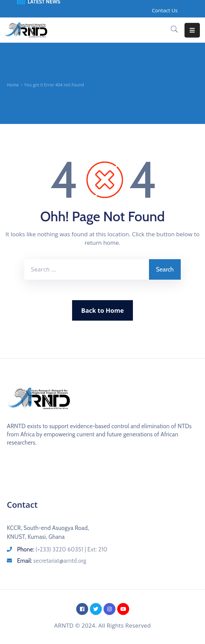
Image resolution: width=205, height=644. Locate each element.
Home (13, 85)
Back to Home (103, 310)
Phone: (62, 549)
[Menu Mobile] (192, 30)
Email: (52, 561)
